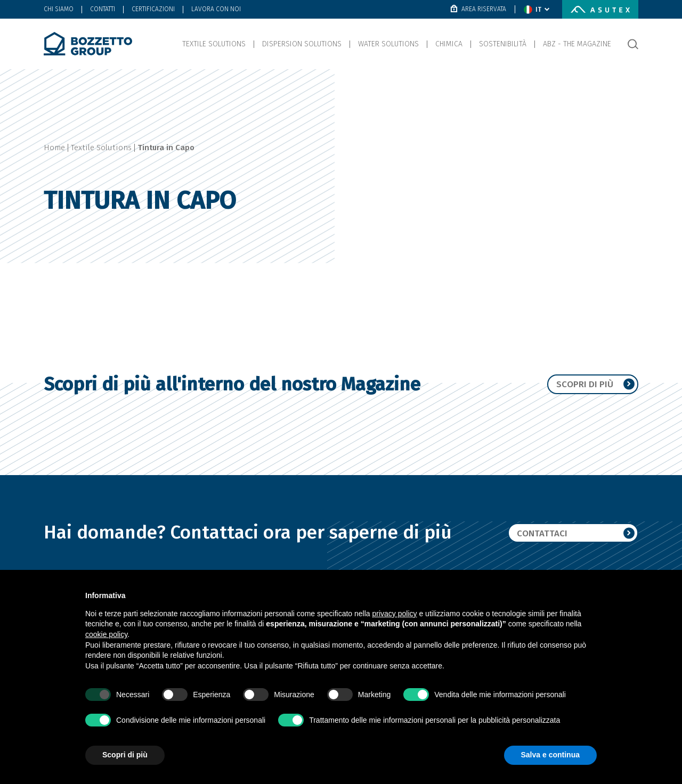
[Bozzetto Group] (88, 44)
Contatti (103, 9)
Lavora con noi (216, 9)
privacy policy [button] (395, 614)
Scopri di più (594, 384)
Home (54, 148)
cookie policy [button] (106, 634)
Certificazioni (153, 9)
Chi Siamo (59, 9)
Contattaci (576, 533)
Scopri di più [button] (125, 755)
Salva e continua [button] (550, 755)
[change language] (537, 10)
